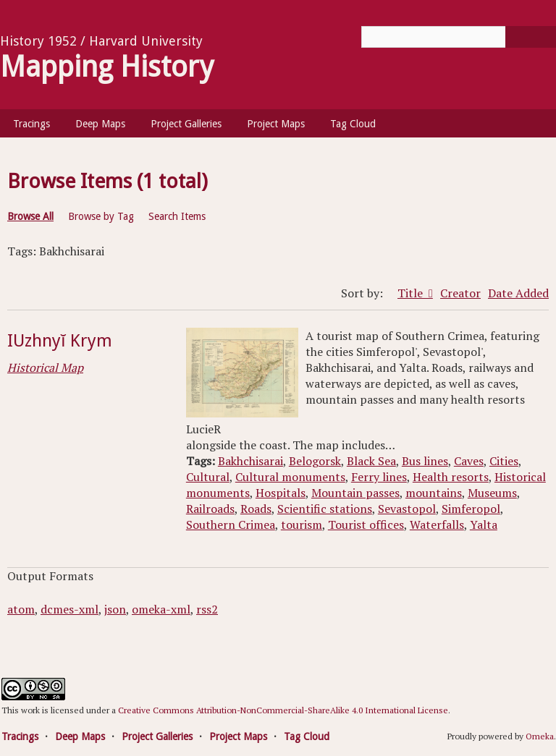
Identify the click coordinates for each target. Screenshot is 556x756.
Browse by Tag (101, 216)
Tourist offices (366, 524)
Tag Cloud (353, 124)
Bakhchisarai (250, 461)
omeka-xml (161, 609)
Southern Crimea (231, 524)
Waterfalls (437, 524)
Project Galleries (186, 124)
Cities (504, 461)
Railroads (210, 509)
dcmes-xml (69, 609)
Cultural (208, 477)
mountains (434, 493)
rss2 (207, 609)
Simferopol (471, 509)
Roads (256, 509)
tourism (302, 524)
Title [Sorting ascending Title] (412, 293)
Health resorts (451, 477)
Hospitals (281, 493)
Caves (469, 461)
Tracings (31, 124)
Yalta (484, 524)
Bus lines (425, 461)
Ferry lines (379, 477)
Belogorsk (315, 461)
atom (21, 609)
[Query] (459, 37)
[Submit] (531, 37)
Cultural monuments (290, 477)
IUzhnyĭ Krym (60, 341)
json (115, 609)
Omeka (540, 736)
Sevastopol (407, 509)
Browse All (30, 216)
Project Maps (276, 124)
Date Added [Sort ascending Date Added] (518, 293)
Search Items (177, 216)
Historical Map (45, 368)
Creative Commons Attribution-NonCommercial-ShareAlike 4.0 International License (283, 710)
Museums (492, 493)
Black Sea (371, 461)
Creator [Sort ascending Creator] (460, 293)
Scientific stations (325, 509)
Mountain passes (355, 493)
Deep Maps (100, 124)
